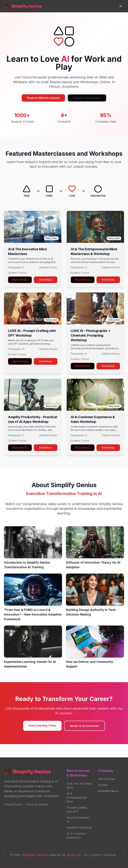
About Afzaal (106, 779)
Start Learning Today (42, 725)
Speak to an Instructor (84, 726)
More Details (20, 280)
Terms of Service (37, 804)
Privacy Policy (13, 804)
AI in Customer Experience (76, 836)
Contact (103, 785)
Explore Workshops (87, 98)
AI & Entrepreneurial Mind (77, 798)
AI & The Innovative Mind (79, 786)
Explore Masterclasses (43, 98)
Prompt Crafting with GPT (77, 810)
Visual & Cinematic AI (78, 820)
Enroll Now (46, 280)
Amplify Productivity (79, 828)
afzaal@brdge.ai (108, 791)
